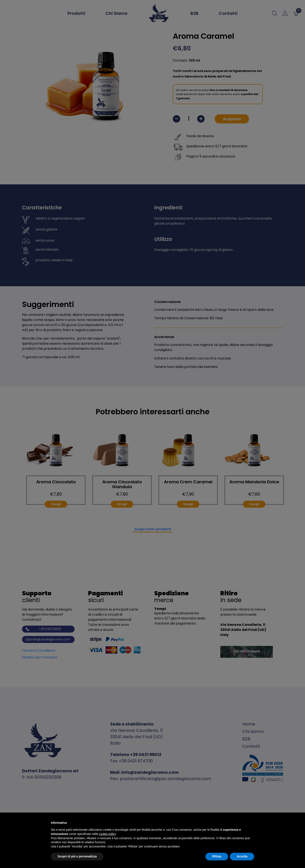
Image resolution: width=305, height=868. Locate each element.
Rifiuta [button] (217, 856)
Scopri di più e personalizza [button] (77, 856)
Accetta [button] (242, 856)
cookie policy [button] (107, 834)
